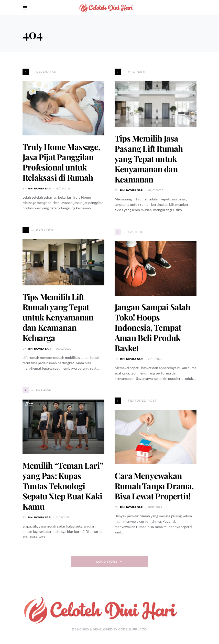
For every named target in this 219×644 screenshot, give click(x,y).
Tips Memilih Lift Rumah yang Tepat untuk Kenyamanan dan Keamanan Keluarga (58, 317)
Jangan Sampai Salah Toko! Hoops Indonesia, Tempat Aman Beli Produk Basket (152, 327)
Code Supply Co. (133, 629)
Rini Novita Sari (40, 189)
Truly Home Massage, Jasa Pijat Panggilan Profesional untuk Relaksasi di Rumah (61, 162)
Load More (107, 562)
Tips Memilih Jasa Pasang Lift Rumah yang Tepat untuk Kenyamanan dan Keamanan (149, 159)
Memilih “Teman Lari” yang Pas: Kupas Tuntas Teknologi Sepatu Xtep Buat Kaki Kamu (63, 486)
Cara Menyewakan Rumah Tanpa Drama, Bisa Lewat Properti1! (154, 486)
